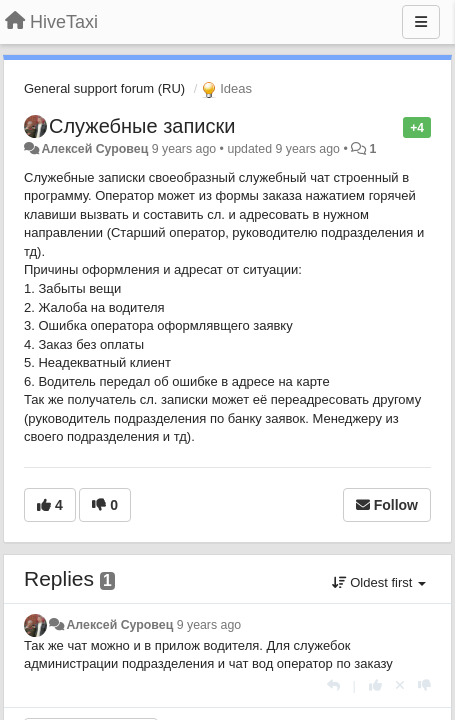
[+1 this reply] (375, 685)
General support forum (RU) (104, 88)
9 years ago (209, 625)
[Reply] (333, 685)
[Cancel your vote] (400, 685)
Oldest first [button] (379, 582)
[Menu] (421, 22)
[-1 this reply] (424, 685)
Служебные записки (142, 126)
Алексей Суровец (94, 149)
